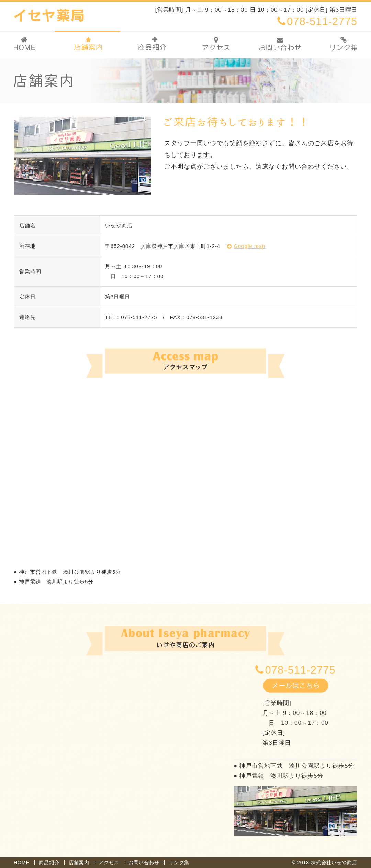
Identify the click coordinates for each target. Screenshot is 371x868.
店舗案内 (79, 863)
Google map (249, 246)
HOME (22, 863)
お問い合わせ (144, 863)
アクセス (109, 863)
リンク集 (179, 863)
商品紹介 (49, 863)
